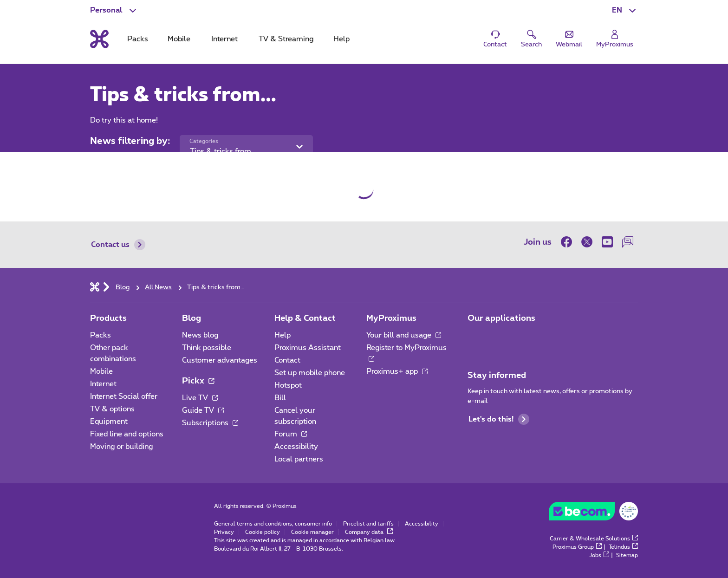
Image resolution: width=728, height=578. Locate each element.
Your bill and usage (404, 335)
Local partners (299, 459)
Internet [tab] (224, 39)
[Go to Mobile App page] (476, 338)
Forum (291, 434)
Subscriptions (210, 423)
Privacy (224, 532)
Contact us (118, 245)
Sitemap (627, 555)
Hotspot (288, 385)
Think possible (207, 348)
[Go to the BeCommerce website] (593, 513)
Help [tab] (341, 39)
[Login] (615, 39)
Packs (101, 335)
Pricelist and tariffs (368, 524)
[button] (625, 10)
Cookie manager (312, 532)
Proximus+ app (397, 371)
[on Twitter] (587, 242)
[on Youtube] (607, 242)
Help (283, 335)
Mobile (101, 371)
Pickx (198, 381)
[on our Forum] (628, 242)
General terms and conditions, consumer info (273, 524)
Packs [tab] (138, 39)
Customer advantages (220, 360)
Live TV (200, 398)
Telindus (623, 547)
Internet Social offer (124, 396)
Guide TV (203, 410)
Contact (287, 360)
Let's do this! (499, 419)
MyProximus (391, 318)
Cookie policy (263, 532)
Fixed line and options (127, 434)
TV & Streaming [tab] (286, 39)
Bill (280, 398)
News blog (200, 335)
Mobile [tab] (179, 39)
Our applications (501, 318)
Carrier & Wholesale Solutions (594, 539)
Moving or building (121, 447)
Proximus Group (577, 547)
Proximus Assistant (308, 348)
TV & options (112, 409)
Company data (369, 532)
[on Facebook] (569, 242)
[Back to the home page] (99, 39)
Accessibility (296, 447)
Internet (103, 384)
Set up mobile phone (310, 373)
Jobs (599, 555)
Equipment (109, 422)
